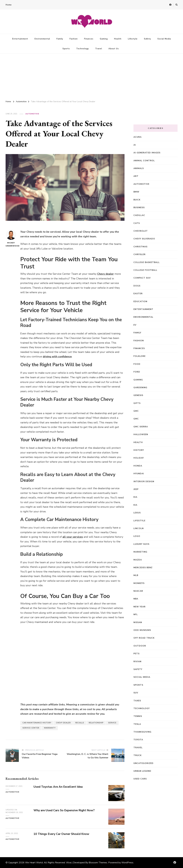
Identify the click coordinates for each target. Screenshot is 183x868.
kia (135, 505)
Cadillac (139, 215)
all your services (73, 537)
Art (136, 176)
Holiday (139, 458)
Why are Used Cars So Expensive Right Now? (65, 810)
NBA (136, 599)
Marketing (140, 552)
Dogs (137, 286)
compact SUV (142, 278)
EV (135, 325)
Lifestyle (133, 39)
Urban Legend (142, 771)
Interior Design (144, 481)
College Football (145, 270)
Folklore (139, 356)
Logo (137, 536)
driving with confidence (57, 357)
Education (140, 301)
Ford (137, 372)
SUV (136, 693)
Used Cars (140, 779)
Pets (136, 654)
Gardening (140, 388)
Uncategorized (143, 763)
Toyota (138, 740)
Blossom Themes (98, 863)
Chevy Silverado (144, 239)
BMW (136, 192)
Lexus (137, 513)
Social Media (164, 39)
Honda (138, 466)
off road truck (144, 638)
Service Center (31, 728)
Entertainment (20, 39)
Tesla (137, 724)
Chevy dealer (105, 274)
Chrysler (139, 254)
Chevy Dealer (63, 723)
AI (135, 145)
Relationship (96, 723)
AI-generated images (147, 153)
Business (139, 208)
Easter (138, 294)
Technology (83, 49)
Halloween (141, 434)
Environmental (42, 39)
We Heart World (34, 863)
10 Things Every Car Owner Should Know (62, 834)
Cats (137, 223)
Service (112, 723)
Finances (89, 39)
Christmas (140, 247)
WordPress (127, 863)
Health (118, 39)
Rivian (137, 662)
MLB (136, 575)
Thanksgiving (142, 732)
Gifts (137, 403)
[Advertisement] (92, 76)
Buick (137, 200)
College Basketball (147, 262)
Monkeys (139, 583)
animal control (144, 161)
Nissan (138, 622)
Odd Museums (142, 630)
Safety (147, 39)
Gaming (104, 39)
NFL (136, 614)
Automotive (32, 114)
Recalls (80, 723)
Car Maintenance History (37, 723)
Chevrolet (141, 231)
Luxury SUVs (141, 544)
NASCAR (138, 591)
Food (137, 364)
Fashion (74, 39)
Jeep (136, 489)
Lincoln (139, 528)
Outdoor (140, 646)
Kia (135, 497)
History (139, 450)
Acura (138, 137)
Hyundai (139, 474)
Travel (99, 49)
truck (138, 755)
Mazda (138, 560)
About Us (114, 49)
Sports (66, 49)
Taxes (137, 701)
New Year (139, 607)
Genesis (138, 395)
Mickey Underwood (11, 238)
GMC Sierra (141, 427)
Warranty (50, 728)
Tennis (138, 716)
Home (9, 5)
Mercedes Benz (143, 568)
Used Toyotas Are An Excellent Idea (58, 787)
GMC (136, 411)
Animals (139, 168)
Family (60, 39)
